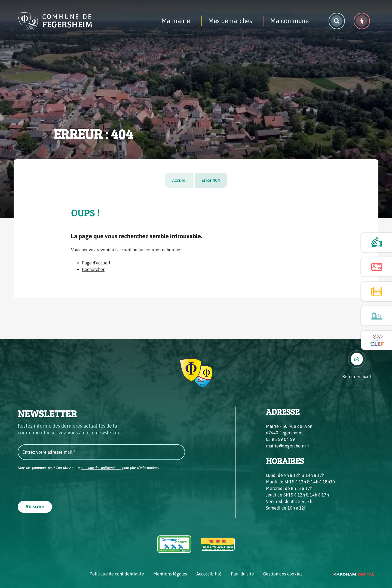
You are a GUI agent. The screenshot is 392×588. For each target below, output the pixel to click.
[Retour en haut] (357, 365)
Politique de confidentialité (117, 574)
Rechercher (93, 269)
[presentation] (59, 484)
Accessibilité (209, 574)
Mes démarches (230, 21)
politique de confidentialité (101, 468)
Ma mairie (176, 21)
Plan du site (242, 574)
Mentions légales (170, 574)
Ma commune (290, 21)
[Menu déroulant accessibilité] (362, 21)
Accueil (179, 180)
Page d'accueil (96, 263)
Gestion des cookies (283, 574)
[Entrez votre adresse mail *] (101, 452)
